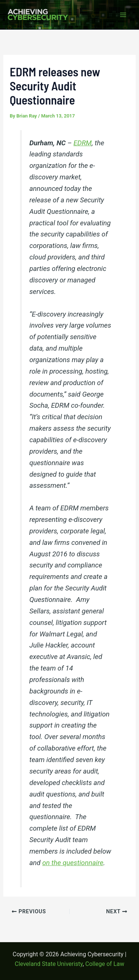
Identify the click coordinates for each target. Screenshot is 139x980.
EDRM (82, 143)
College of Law (105, 964)
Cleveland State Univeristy (49, 964)
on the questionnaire (73, 863)
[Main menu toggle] (123, 15)
